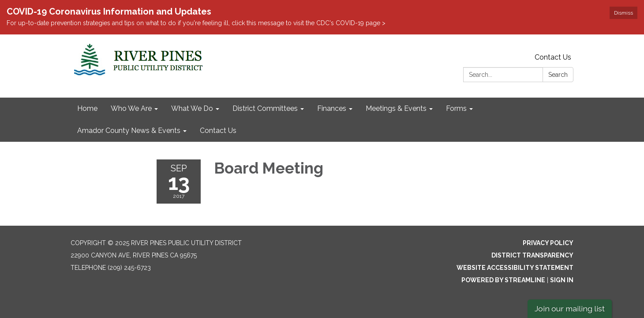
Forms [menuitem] (456, 108)
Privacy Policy (548, 243)
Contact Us (553, 57)
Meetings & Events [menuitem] (396, 108)
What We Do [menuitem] (192, 108)
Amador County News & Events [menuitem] (129, 131)
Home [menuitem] (87, 108)
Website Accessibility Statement (515, 268)
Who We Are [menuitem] (131, 108)
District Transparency (532, 255)
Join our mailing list (570, 309)
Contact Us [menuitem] (218, 131)
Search (558, 75)
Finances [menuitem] (332, 108)
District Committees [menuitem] (265, 108)
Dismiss (623, 13)
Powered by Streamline (503, 280)
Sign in (562, 280)
